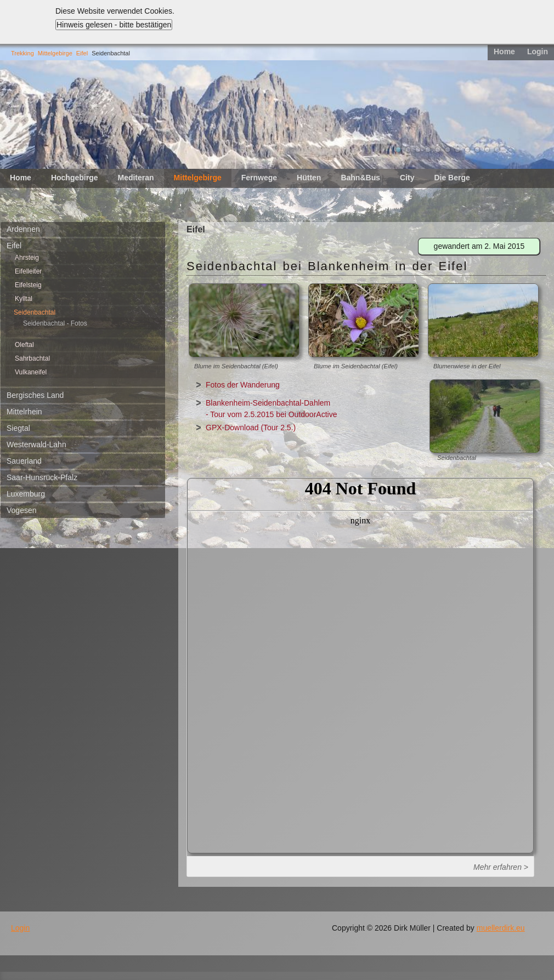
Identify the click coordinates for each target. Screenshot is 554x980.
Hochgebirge (75, 178)
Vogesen (22, 510)
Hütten (309, 178)
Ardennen (23, 229)
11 (497, 150)
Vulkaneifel (31, 372)
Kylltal (24, 299)
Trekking (22, 53)
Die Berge (452, 178)
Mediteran (135, 178)
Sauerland (24, 461)
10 (487, 150)
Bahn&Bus (360, 178)
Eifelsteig (28, 285)
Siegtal (18, 428)
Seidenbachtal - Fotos (55, 323)
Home (504, 52)
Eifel (82, 53)
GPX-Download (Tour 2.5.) (251, 428)
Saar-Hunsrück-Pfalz (42, 477)
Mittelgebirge (55, 53)
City (407, 178)
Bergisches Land (35, 395)
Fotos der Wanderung (243, 385)
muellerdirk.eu (501, 928)
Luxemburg (26, 494)
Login (538, 52)
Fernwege (259, 178)
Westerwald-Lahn (36, 445)
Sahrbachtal (32, 358)
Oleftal (24, 345)
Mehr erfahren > (501, 867)
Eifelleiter (28, 271)
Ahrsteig (27, 258)
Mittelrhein (24, 412)
